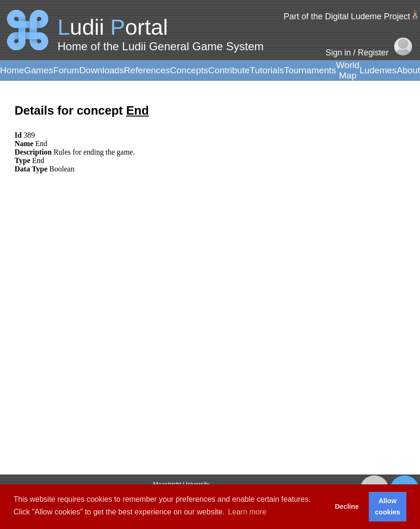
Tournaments (310, 70)
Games (39, 70)
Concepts (189, 70)
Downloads (102, 70)
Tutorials (267, 70)
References (147, 70)
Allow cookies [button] (388, 506)
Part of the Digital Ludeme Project (347, 16)
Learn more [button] (247, 512)
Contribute (229, 70)
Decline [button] (347, 506)
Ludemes (378, 70)
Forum (66, 70)
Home (12, 70)
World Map (348, 70)
